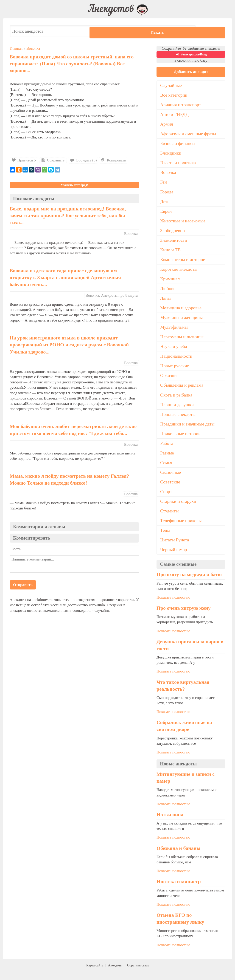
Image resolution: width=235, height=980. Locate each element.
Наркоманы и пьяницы (182, 342)
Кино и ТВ (171, 253)
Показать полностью (173, 606)
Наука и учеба (174, 351)
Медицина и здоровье (181, 312)
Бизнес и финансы (178, 145)
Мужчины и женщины (182, 322)
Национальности (177, 361)
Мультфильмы (174, 332)
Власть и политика (179, 164)
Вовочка (33, 48)
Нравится (24, 160)
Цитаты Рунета (175, 548)
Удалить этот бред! (74, 185)
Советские (170, 489)
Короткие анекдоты (179, 273)
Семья (166, 469)
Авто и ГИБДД (175, 115)
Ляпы (166, 302)
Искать (212, 31)
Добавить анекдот (191, 72)
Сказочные (171, 479)
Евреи (166, 213)
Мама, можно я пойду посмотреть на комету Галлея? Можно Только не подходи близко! (69, 480)
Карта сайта (95, 974)
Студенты (170, 519)
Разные (167, 460)
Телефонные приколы (182, 529)
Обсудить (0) (83, 160)
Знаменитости (174, 243)
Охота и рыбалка (177, 401)
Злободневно (173, 233)
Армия (167, 125)
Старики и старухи (179, 509)
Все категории (174, 95)
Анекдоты (115, 974)
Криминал (170, 282)
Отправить (23, 585)
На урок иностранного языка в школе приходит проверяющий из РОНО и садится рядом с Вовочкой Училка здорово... (69, 345)
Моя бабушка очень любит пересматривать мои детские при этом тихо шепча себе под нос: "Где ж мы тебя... (73, 430)
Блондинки (171, 154)
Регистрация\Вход (191, 54)
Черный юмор (174, 558)
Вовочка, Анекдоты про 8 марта (112, 295)
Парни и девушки (177, 411)
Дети (165, 204)
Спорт (166, 499)
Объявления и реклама (182, 391)
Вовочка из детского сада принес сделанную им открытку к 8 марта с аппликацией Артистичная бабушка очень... (65, 278)
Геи (164, 184)
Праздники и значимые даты (188, 430)
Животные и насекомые (183, 223)
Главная (16, 48)
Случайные (171, 86)
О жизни (169, 381)
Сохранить (53, 160)
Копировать (113, 160)
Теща (165, 538)
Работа (167, 450)
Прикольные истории (181, 440)
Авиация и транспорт (181, 105)
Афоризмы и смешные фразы (189, 135)
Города (167, 194)
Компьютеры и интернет (184, 263)
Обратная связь (138, 974)
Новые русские (175, 371)
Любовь (168, 292)
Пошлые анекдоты (178, 420)
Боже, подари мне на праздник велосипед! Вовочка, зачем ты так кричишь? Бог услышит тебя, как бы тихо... (68, 216)
